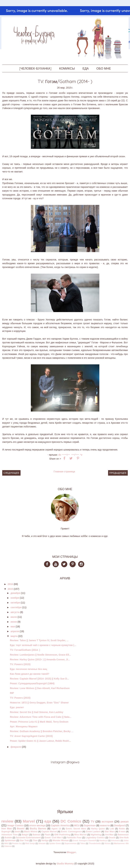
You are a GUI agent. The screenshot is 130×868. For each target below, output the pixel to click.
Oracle (112, 838)
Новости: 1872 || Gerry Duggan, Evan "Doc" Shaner (39, 703)
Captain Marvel (49, 832)
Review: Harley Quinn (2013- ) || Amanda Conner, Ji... (40, 660)
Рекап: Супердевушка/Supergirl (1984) (32, 683)
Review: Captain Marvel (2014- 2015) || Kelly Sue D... (39, 679)
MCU (77, 825)
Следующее (11, 473)
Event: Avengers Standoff (84, 840)
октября (15, 603)
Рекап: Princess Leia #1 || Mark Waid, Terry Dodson (39, 722)
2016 (10, 584)
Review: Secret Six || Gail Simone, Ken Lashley (37, 712)
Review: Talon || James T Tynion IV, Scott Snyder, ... (39, 640)
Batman (37, 835)
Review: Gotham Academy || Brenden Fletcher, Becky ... (42, 731)
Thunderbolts (95, 843)
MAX (6, 843)
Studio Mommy (65, 864)
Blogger (71, 852)
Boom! (21, 829)
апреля (15, 631)
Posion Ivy (17, 843)
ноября (15, 598)
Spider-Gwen (55, 843)
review (7, 821)
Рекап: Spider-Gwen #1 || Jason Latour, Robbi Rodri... (41, 741)
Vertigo (45, 840)
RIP (12, 693)
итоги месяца (37, 825)
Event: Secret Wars (76, 829)
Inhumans (116, 840)
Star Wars (110, 832)
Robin (122, 829)
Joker (126, 840)
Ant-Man (109, 835)
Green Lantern (93, 832)
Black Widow (31, 832)
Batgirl (25, 835)
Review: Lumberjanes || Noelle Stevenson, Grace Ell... (40, 655)
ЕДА (86, 68)
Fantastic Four (74, 838)
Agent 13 (56, 829)
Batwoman (123, 835)
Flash (47, 835)
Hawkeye (104, 840)
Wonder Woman (61, 840)
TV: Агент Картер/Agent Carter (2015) (31, 736)
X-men (122, 832)
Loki (112, 829)
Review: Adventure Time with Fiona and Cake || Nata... (41, 717)
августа (15, 612)
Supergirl (6, 832)
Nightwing (96, 835)
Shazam (42, 843)
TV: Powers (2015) (20, 664)
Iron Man (7, 829)
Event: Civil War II (54, 838)
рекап (124, 822)
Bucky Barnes (38, 829)
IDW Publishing (62, 835)
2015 (10, 589)
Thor (35, 840)
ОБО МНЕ (104, 68)
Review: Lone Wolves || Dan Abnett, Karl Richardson (40, 688)
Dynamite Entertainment (28, 838)
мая (13, 627)
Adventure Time (10, 835)
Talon (83, 843)
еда (48, 821)
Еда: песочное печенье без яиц (29, 669)
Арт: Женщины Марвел (24, 726)
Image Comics (16, 825)
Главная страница (64, 472)
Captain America (60, 825)
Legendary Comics (95, 838)
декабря (15, 593)
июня (14, 622)
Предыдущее (118, 473)
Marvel (29, 821)
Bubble (8, 838)
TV (81, 455)
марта (14, 636)
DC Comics (71, 821)
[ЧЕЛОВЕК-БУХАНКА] (35, 68)
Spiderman (10, 840)
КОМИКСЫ (67, 68)
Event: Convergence (71, 832)
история (107, 822)
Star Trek (24, 840)
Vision (107, 843)
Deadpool (120, 825)
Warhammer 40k (121, 843)
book (17, 832)
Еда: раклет (17, 707)
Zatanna (8, 846)
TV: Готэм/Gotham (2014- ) (25, 650)
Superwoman (71, 843)
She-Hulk (124, 838)
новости (105, 825)
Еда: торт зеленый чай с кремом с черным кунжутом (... (43, 645)
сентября (16, 607)
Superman (90, 825)
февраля (16, 747)
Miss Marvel (80, 835)
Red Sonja (30, 843)
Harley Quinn (98, 829)
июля (14, 617)
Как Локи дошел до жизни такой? (30, 674)
